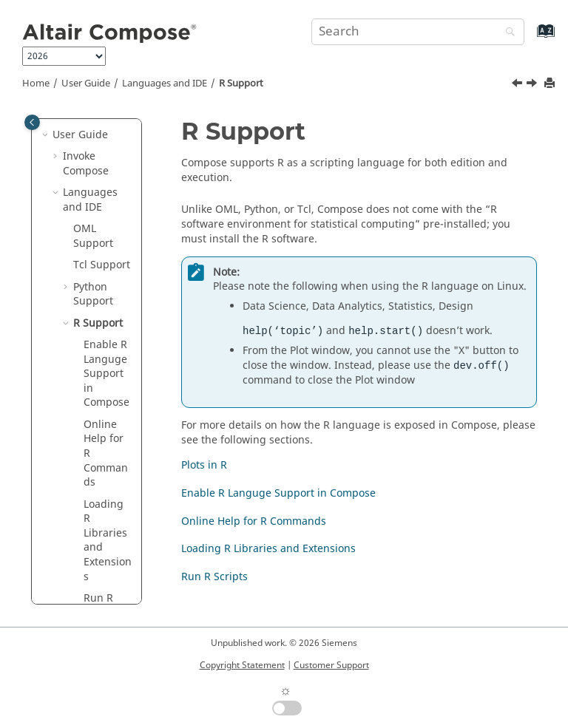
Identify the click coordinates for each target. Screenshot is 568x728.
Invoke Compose (86, 164)
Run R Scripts (214, 577)
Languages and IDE (165, 84)
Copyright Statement (242, 665)
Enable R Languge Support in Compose (278, 493)
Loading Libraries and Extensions (108, 541)
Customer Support (331, 665)
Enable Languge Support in (106, 374)
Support (241, 84)
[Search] (507, 33)
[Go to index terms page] (530, 38)
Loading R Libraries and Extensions (268, 549)
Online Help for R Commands (254, 521)
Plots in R (204, 465)
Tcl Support (102, 265)
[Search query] (418, 32)
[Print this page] (551, 84)
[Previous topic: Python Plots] (518, 85)
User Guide (86, 84)
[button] (47, 135)
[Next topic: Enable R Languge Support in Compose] (533, 85)
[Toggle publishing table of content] (32, 122)
